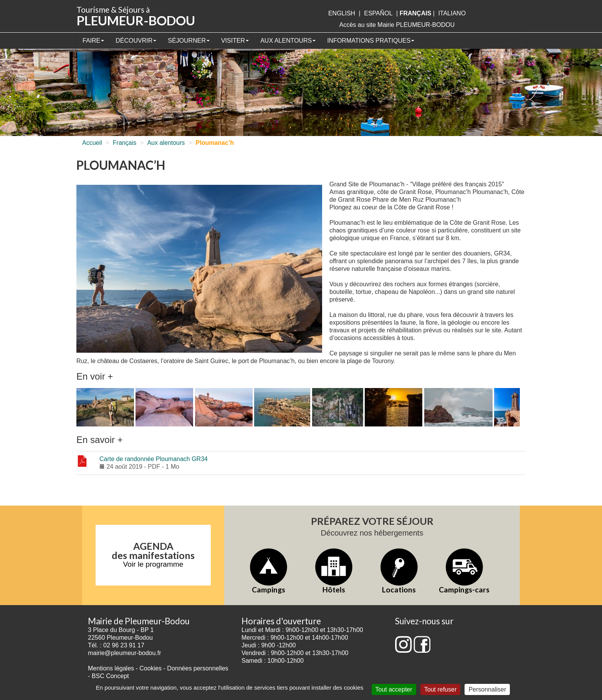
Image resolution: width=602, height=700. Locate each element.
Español (378, 13)
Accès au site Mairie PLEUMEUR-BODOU (397, 25)
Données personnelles (198, 668)
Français (125, 143)
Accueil (92, 143)
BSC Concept (110, 676)
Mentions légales (111, 668)
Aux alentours (288, 41)
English (342, 13)
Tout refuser (440, 689)
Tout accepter (394, 689)
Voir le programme (153, 564)
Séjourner (189, 41)
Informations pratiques (371, 41)
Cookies (150, 668)
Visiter (235, 41)
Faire (93, 41)
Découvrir (136, 41)
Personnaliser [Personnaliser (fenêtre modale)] (487, 689)
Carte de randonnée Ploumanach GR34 (154, 459)
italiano (452, 13)
